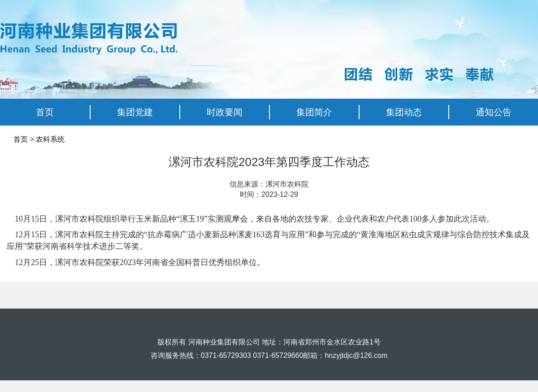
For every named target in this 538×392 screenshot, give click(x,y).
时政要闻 (225, 112)
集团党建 (135, 112)
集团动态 (404, 112)
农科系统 (50, 139)
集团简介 (314, 112)
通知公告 (494, 112)
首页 (45, 112)
